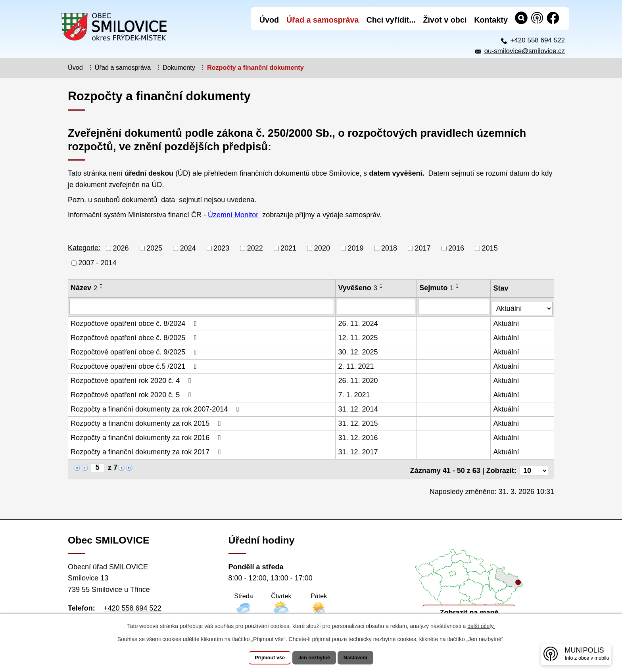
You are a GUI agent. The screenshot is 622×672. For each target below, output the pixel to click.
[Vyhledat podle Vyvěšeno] (377, 306)
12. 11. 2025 (359, 337)
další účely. (481, 626)
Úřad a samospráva (123, 67)
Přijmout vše (262, 658)
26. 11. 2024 (359, 322)
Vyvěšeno (358, 288)
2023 (221, 248)
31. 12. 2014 (359, 408)
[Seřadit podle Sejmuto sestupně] (459, 287)
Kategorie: (84, 248)
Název (84, 288)
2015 (490, 248)
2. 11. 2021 (357, 365)
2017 (423, 248)
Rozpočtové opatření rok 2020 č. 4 (132, 379)
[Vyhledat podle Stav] (523, 305)
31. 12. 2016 (359, 437)
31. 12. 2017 (359, 451)
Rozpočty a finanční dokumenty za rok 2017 (147, 451)
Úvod (75, 67)
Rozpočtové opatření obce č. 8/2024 (135, 322)
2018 (389, 248)
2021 (288, 248)
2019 (355, 248)
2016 (456, 248)
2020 (322, 248)
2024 (188, 248)
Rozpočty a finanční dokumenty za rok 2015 (147, 422)
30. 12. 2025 (359, 351)
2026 (121, 248)
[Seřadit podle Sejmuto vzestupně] (459, 284)
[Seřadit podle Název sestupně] (102, 287)
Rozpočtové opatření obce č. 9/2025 (135, 351)
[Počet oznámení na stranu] (534, 467)
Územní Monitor (234, 215)
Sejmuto (437, 288)
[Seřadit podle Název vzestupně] (102, 284)
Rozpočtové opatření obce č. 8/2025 (135, 337)
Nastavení (363, 658)
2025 (154, 248)
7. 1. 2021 (355, 394)
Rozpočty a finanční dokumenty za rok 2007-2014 (156, 408)
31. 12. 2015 (359, 422)
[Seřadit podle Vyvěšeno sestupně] (382, 287)
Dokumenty (179, 67)
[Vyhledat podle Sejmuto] (454, 306)
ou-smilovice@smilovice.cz (525, 51)
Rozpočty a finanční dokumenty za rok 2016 (147, 437)
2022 (255, 248)
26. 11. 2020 (359, 379)
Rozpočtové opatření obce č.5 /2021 (135, 365)
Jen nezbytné (315, 658)
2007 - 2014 (98, 263)
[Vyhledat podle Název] (202, 306)
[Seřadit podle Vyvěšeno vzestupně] (382, 284)
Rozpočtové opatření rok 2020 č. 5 (132, 394)
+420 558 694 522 (538, 40)
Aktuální (507, 322)
